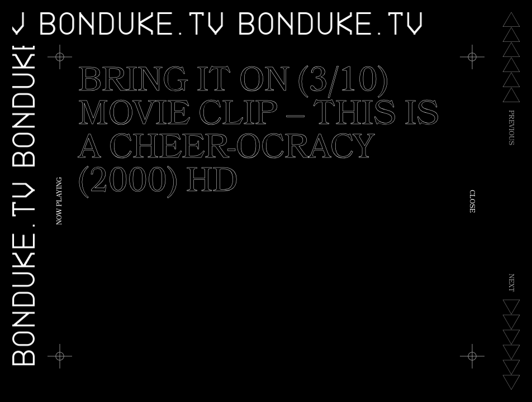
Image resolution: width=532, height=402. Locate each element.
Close (471, 201)
